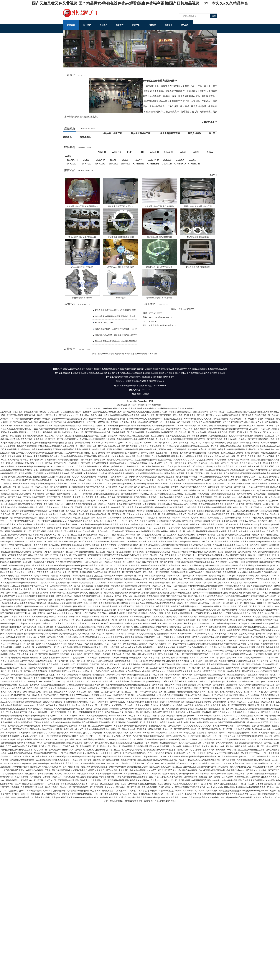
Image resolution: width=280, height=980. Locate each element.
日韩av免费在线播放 (219, 623)
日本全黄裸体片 (150, 504)
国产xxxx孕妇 (139, 518)
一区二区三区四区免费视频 (144, 661)
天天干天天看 (256, 463)
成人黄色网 (132, 678)
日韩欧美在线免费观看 (175, 473)
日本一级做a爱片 (85, 412)
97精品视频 (178, 705)
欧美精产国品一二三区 (144, 753)
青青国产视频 (144, 794)
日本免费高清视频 (13, 442)
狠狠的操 (128, 497)
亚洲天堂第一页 (203, 453)
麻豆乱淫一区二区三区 (56, 739)
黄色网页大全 (153, 722)
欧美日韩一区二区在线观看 (160, 784)
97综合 (12, 453)
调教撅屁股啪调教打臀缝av (267, 773)
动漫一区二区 (113, 763)
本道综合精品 (274, 794)
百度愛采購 (152, 354)
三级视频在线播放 (181, 630)
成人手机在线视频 (87, 439)
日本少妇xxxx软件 (204, 685)
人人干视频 (176, 449)
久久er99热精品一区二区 (153, 524)
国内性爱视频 (58, 470)
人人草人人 (181, 688)
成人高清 (123, 620)
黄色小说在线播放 (66, 541)
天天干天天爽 (27, 575)
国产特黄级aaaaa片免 (114, 712)
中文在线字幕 (151, 538)
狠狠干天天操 (105, 657)
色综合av (49, 466)
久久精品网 (129, 685)
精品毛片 (58, 425)
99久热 (225, 456)
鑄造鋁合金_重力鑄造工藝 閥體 (121, 237)
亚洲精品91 (130, 705)
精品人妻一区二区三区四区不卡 (169, 732)
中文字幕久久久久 (168, 637)
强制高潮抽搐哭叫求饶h (93, 678)
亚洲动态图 (40, 715)
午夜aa (218, 456)
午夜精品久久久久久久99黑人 (230, 712)
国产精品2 (47, 790)
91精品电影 (99, 521)
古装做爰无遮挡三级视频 (73, 794)
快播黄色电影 (254, 572)
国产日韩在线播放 (95, 596)
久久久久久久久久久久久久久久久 (197, 726)
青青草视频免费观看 (121, 651)
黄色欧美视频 (231, 552)
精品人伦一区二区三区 (213, 736)
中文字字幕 (18, 623)
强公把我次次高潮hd (106, 613)
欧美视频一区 (29, 647)
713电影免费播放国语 (119, 616)
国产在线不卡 (52, 415)
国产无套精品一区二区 (132, 562)
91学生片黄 (31, 613)
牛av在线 (258, 599)
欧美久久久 (104, 535)
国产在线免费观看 (260, 483)
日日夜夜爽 (110, 739)
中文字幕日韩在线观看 (219, 767)
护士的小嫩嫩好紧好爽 (23, 722)
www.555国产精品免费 (19, 760)
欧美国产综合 (260, 494)
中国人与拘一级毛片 (223, 528)
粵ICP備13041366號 (140, 394)
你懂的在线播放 (67, 442)
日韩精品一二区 (249, 678)
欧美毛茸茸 (46, 579)
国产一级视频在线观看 (172, 790)
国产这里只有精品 (125, 538)
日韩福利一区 (177, 548)
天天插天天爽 (94, 623)
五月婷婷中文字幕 (188, 453)
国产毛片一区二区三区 (87, 422)
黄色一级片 (134, 521)
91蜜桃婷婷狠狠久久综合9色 (96, 473)
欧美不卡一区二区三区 (179, 565)
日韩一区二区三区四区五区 (161, 777)
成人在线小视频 (174, 569)
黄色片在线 (217, 681)
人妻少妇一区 (189, 627)
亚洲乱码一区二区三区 (157, 756)
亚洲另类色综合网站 (137, 620)
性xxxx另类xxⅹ (254, 630)
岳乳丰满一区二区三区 (88, 507)
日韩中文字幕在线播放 (58, 616)
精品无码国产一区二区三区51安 (47, 497)
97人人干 (215, 446)
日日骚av (76, 460)
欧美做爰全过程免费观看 (15, 719)
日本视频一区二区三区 (52, 777)
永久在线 (223, 647)
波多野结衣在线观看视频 (243, 565)
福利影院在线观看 (248, 668)
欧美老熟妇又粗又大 (116, 460)
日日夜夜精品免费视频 (157, 726)
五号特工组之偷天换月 (99, 664)
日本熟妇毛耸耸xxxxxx (131, 494)
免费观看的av (153, 681)
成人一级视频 (215, 777)
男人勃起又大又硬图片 (95, 770)
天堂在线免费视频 (42, 722)
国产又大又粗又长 (185, 671)
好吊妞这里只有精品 (248, 500)
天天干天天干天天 (76, 651)
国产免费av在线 (30, 627)
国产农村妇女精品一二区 (268, 521)
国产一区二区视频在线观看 (155, 644)
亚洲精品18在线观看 (109, 797)
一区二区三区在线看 (214, 439)
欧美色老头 (213, 538)
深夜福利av (28, 497)
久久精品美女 (79, 545)
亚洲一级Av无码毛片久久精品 (172, 541)
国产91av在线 (146, 449)
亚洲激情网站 (25, 732)
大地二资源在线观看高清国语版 (94, 767)
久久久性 (98, 558)
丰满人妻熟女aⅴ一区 (118, 477)
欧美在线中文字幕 (90, 565)
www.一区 (162, 419)
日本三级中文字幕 (149, 487)
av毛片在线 (63, 620)
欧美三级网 (216, 705)
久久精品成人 (240, 777)
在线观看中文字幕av (265, 767)
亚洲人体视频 (250, 589)
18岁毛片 (48, 552)
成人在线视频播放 (124, 552)
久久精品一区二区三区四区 (209, 657)
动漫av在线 (156, 698)
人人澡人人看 (243, 545)
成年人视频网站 (67, 599)
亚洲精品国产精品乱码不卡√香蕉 (235, 637)
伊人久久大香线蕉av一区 (227, 743)
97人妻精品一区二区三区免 (185, 494)
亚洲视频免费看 (15, 644)
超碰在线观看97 (52, 787)
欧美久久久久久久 (38, 528)
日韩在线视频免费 (129, 429)
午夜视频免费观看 (144, 709)
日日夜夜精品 (108, 790)
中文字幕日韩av (104, 627)
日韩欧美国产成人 (166, 538)
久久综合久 (244, 463)
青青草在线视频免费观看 (95, 729)
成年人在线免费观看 (42, 470)
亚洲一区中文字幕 (75, 712)
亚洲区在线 (117, 654)
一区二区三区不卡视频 (37, 531)
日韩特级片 (171, 671)
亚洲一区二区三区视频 (86, 470)
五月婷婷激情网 (230, 572)
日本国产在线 (240, 487)
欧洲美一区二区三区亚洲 (144, 606)
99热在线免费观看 (123, 661)
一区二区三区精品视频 (16, 521)
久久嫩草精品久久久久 (197, 538)
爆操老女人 (18, 736)
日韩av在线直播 (127, 675)
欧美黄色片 (207, 739)
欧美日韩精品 (266, 535)
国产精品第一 (27, 429)
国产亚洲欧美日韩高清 (158, 412)
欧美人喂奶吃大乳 (201, 412)
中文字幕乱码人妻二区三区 (165, 610)
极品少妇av (103, 446)
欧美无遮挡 (39, 439)
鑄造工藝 (96, 354)
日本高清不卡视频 (196, 514)
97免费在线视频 (157, 555)
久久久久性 (17, 671)
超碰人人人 (247, 480)
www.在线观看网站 (261, 552)
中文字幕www (187, 552)
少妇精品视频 (183, 582)
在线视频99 (158, 548)
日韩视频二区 (155, 790)
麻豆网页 (228, 678)
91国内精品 (98, 412)
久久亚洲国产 (118, 705)
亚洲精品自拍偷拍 (208, 698)
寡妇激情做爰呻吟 (83, 442)
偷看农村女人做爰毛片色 (130, 524)
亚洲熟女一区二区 (70, 507)
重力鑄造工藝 (69, 373)
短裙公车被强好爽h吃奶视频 (34, 442)
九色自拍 (237, 678)
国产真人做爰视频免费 (202, 637)
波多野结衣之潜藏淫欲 (233, 688)
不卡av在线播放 (35, 490)
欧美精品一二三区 (120, 773)
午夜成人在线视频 (112, 415)
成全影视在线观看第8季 (56, 565)
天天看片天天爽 (167, 681)
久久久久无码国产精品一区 (67, 746)
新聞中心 (136, 25)
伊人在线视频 (206, 422)
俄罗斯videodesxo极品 (37, 719)
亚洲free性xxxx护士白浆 (86, 610)
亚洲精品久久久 (83, 548)
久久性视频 (99, 739)
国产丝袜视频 (112, 770)
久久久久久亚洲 (143, 705)
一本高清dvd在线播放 (118, 463)
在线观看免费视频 (226, 661)
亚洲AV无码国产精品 (229, 500)
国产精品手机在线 (263, 760)
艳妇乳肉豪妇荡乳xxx (234, 596)
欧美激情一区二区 (179, 487)
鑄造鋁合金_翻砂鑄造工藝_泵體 (121, 267)
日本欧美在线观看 (8, 640)
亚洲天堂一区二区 (62, 528)
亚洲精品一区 (202, 575)
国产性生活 (213, 732)
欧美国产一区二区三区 (64, 466)
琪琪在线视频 (96, 511)
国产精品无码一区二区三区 (145, 668)
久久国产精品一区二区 (97, 436)
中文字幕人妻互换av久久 (197, 599)
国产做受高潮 (122, 579)
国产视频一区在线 (77, 514)
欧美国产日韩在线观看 (60, 654)
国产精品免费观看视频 (228, 790)
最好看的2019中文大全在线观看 (44, 640)
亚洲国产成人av (133, 487)
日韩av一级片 (218, 651)
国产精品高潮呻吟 (127, 709)
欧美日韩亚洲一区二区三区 (140, 548)
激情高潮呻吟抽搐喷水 (166, 750)
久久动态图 (124, 770)
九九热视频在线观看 (205, 460)
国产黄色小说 (14, 460)
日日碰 (26, 528)
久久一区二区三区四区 (72, 535)
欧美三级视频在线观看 (23, 569)
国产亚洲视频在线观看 (250, 442)
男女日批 (247, 518)
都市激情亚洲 (189, 575)
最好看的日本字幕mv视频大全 (78, 449)
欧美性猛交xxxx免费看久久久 (61, 750)
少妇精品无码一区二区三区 (50, 422)
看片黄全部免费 (148, 453)
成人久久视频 (150, 419)
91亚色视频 (144, 593)
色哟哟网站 (67, 497)
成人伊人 (15, 603)
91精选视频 (270, 419)
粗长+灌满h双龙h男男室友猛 (49, 535)
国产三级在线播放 (143, 675)
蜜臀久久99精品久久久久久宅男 (102, 630)
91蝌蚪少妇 (262, 603)
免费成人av (100, 756)
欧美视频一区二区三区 (174, 425)
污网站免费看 (103, 702)
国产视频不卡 (166, 705)
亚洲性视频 (161, 688)
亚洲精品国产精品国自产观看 (172, 702)
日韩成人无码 (63, 732)
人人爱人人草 (202, 627)
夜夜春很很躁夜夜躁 (125, 439)
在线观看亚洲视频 (268, 671)
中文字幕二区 (208, 541)
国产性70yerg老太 (271, 432)
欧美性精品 (34, 651)
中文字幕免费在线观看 (186, 685)
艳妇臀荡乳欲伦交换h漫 (123, 695)
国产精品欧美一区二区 (192, 521)
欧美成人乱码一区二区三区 (267, 627)
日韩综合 (180, 794)
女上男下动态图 (178, 787)
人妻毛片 (266, 698)
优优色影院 (261, 719)
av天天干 (254, 794)
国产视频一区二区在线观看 (153, 436)
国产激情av (141, 726)
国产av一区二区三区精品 (11, 497)
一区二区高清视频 (162, 572)
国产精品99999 (24, 449)
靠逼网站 (77, 722)
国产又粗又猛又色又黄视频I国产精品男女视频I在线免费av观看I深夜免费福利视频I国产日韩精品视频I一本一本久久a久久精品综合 (140, 3)
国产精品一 (226, 565)
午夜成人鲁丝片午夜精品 (199, 773)
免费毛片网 (151, 470)
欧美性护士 (216, 521)
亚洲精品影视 (205, 644)
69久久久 (267, 780)
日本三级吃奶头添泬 (187, 620)
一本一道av (92, 640)
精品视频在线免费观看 (130, 415)
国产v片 (222, 732)
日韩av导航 (20, 572)
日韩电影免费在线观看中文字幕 (22, 535)
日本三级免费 (251, 412)
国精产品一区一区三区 (167, 623)
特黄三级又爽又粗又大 (49, 518)
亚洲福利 (128, 483)
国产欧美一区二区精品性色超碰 (51, 637)
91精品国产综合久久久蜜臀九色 (154, 565)
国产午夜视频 (29, 480)
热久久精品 (42, 432)
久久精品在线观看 (19, 599)
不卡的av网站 (175, 521)
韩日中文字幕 (163, 627)
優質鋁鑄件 (85, 137)
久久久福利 (243, 572)
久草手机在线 (273, 657)
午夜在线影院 (6, 623)
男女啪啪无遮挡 (64, 460)
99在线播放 (36, 419)
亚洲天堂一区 (223, 579)
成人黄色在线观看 (25, 439)
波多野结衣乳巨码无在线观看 (238, 593)
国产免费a (49, 743)
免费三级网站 (29, 620)
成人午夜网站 (207, 784)
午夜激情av (125, 422)
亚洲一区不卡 (32, 548)
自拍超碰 (150, 483)
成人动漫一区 (265, 524)
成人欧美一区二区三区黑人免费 (209, 449)
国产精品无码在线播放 (114, 575)
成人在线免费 (139, 483)
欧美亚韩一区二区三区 (243, 763)
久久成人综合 (193, 558)
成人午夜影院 (149, 688)
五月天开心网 (24, 709)
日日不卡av (10, 746)
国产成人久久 (181, 463)
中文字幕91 (77, 569)
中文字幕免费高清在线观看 (82, 668)
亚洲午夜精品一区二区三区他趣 (112, 722)
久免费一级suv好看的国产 (142, 422)
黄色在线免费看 (222, 541)
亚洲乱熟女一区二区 (113, 596)
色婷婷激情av (243, 787)
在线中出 (5, 436)
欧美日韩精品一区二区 (101, 644)
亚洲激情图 (235, 541)
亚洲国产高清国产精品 (68, 726)
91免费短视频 (24, 419)
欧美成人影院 (53, 531)
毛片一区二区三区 (200, 555)
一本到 (136, 692)
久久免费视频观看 (89, 477)
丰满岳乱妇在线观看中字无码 (38, 770)
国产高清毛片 (248, 415)
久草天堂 (206, 746)
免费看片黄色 (232, 569)
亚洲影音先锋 (111, 521)
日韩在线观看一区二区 (136, 722)
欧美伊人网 (170, 685)
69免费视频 (103, 477)
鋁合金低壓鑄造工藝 (141, 133)
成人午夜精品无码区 (163, 494)
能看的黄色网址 (264, 589)
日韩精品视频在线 (80, 575)
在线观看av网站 (115, 518)
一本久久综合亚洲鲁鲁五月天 (217, 514)
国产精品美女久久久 (216, 518)
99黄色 (163, 569)
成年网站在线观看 (46, 453)
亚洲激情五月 (194, 692)
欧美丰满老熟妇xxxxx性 (186, 477)
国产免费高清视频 (234, 518)
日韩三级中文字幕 (100, 442)
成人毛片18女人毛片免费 (85, 633)
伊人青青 (245, 753)
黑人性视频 (34, 477)
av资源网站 (65, 494)
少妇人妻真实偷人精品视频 (200, 545)
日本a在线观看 (85, 480)
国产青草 (231, 460)
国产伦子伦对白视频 (44, 692)
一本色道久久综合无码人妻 (248, 575)
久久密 (274, 579)
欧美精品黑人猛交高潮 (114, 593)
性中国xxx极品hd (257, 449)
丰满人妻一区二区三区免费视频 (231, 412)
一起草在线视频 (244, 647)
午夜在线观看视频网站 (194, 579)
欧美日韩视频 (160, 575)
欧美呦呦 (220, 524)
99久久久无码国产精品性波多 (132, 743)
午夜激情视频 (51, 460)
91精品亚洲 (213, 463)
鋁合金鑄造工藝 (194, 91)
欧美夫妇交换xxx (145, 429)
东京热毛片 (244, 531)
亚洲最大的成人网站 (79, 419)
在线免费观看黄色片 (187, 535)
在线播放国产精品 (90, 535)
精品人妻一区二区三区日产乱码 (40, 521)
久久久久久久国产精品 (114, 787)
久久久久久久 (107, 753)
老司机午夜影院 (273, 678)
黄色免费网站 (72, 480)
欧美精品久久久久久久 (68, 688)
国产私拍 (88, 760)
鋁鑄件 (173, 373)
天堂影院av (85, 415)
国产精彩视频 (76, 678)
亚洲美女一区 (137, 640)
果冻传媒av (28, 456)
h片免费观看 (12, 651)
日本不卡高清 (164, 787)
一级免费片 (31, 572)
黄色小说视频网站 (150, 787)
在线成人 (86, 695)
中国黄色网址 (152, 518)
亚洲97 (213, 412)
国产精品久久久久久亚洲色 (138, 780)
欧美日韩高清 (83, 511)
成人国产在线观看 (57, 756)
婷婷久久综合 (204, 494)
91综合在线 (186, 569)
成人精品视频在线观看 (234, 453)
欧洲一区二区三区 (71, 572)
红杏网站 (18, 647)
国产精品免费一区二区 (211, 756)
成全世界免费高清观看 (243, 528)
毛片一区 (250, 773)
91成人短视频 (23, 640)
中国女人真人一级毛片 (71, 586)
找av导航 (110, 453)
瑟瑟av (73, 661)
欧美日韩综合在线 (156, 473)
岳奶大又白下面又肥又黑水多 (185, 616)
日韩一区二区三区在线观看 (104, 504)
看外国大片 (161, 439)
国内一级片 (133, 794)
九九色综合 (160, 640)
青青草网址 (75, 709)
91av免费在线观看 (64, 545)
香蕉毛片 (42, 613)
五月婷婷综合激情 (171, 446)
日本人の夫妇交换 (104, 773)
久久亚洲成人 (238, 538)
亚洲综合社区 (40, 524)
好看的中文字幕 (139, 756)
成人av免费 (19, 630)
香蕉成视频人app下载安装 (35, 412)
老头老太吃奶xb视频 (192, 651)
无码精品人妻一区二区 (118, 442)
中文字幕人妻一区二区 (176, 531)
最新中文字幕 (258, 726)
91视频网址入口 (11, 664)
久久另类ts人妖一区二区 (36, 541)
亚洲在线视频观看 (175, 419)
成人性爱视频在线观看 (14, 773)
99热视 (44, 685)
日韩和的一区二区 (197, 490)
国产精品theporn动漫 (138, 579)
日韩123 (29, 415)
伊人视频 (70, 610)
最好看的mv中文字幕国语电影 (115, 511)
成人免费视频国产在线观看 (165, 633)
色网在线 (261, 678)
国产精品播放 (164, 487)
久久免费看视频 (112, 794)
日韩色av (196, 422)
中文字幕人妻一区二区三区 (120, 692)
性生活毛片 (144, 790)
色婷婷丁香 (116, 507)
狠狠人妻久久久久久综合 (24, 483)
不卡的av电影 (118, 531)
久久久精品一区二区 (155, 770)
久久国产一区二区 (64, 436)
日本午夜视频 (79, 552)
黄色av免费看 (181, 681)
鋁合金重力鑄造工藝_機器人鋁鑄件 (159, 206)
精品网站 (4, 654)
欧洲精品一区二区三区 (96, 552)
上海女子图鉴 (270, 726)
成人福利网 (207, 586)
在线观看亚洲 (88, 497)
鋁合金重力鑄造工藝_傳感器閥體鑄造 (82, 206)
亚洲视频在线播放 (143, 685)
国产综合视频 (30, 623)
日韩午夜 (218, 497)
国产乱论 (170, 736)
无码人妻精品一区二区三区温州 (199, 729)
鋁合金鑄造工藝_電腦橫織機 (198, 267)
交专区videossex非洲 (202, 593)
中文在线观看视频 (236, 698)
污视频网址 (157, 651)
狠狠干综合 (71, 500)
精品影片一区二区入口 (45, 436)
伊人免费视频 (246, 616)
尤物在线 (105, 616)
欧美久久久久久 (149, 599)
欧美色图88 (170, 599)
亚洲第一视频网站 (137, 511)
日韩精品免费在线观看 (22, 552)
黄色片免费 (64, 640)
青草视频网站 (39, 494)
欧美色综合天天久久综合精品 (158, 552)
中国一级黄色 (203, 620)
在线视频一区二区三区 (94, 794)
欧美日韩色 (82, 630)
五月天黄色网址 (66, 606)
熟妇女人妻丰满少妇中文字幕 (218, 613)
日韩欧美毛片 (269, 504)
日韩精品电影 (181, 692)
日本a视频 (82, 623)
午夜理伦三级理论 (41, 586)
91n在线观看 (134, 565)
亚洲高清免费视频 (116, 582)
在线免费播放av (117, 801)
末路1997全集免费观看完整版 (199, 702)
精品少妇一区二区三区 (34, 780)
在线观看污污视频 (187, 709)
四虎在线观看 (78, 790)
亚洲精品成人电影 (157, 719)
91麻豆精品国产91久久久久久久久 (262, 777)
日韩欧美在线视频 (247, 579)
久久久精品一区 (41, 750)
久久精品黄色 (180, 480)
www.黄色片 (86, 589)
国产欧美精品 (241, 466)
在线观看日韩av (71, 439)
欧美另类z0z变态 (202, 705)
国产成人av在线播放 (59, 487)
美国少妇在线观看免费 (147, 654)
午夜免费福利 (24, 797)
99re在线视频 (140, 596)
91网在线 (263, 794)
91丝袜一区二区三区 (238, 456)
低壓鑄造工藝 (159, 96)
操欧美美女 (44, 599)
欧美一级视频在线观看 (182, 593)
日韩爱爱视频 (10, 446)
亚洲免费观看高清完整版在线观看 (28, 702)
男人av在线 (153, 541)
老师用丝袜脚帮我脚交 (182, 613)
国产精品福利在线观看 (255, 750)
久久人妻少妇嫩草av (25, 558)
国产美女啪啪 (219, 685)
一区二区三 (123, 521)
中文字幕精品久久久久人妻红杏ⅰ (75, 784)
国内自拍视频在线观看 (160, 746)
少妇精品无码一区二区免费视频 (124, 541)
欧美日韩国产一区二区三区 (252, 640)
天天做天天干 (43, 572)
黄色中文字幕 (55, 675)
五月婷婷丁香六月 (206, 633)
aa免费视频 (11, 743)
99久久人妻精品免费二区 (92, 593)
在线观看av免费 (232, 616)
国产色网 (161, 531)
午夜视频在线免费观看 (42, 449)
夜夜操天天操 (263, 661)
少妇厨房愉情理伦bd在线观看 (230, 589)
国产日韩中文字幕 (94, 681)
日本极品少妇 (209, 480)
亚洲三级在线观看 (145, 760)
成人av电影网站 (266, 490)
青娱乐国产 (72, 490)
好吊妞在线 (82, 692)
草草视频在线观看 (41, 569)
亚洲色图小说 (24, 610)
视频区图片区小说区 (117, 419)
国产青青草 (202, 535)
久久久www (244, 685)
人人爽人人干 (180, 558)
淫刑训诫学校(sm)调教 (134, 575)
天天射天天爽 (15, 586)
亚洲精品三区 (189, 767)
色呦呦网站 (35, 579)
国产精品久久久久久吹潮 (179, 661)
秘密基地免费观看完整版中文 (17, 579)
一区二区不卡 (222, 480)
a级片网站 (127, 736)
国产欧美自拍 (258, 497)
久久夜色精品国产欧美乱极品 (167, 511)
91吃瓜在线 (258, 736)
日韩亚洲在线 (265, 453)
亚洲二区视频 (135, 613)
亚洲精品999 (125, 797)
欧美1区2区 (55, 569)
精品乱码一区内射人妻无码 (229, 671)
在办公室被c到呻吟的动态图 (20, 507)
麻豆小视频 (18, 412)
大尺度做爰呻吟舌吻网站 (46, 620)
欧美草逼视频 (71, 538)
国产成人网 (266, 575)
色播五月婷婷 (81, 777)
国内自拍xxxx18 (247, 719)
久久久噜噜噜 (196, 750)
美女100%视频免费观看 (246, 661)
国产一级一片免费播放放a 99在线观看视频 (172, 422)
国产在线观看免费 (90, 722)
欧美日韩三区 (273, 487)
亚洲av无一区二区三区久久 (237, 709)
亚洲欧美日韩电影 (52, 456)
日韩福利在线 (145, 558)
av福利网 (161, 470)
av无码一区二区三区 (236, 750)
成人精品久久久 (193, 524)
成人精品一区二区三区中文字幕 (98, 651)
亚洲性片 (129, 623)
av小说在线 (118, 483)
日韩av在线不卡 (236, 562)
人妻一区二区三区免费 (167, 535)
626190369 (153, 321)
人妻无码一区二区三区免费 (86, 657)
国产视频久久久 (159, 671)
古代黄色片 (133, 790)
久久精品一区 (218, 654)
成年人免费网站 (44, 623)
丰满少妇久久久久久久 (197, 487)
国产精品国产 (273, 719)
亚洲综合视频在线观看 (75, 637)
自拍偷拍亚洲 (16, 627)
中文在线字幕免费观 (84, 541)
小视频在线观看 (9, 477)
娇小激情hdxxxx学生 (61, 419)
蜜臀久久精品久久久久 (147, 535)
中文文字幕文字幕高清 (127, 610)
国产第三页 (207, 466)
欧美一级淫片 (151, 743)
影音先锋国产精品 (118, 664)
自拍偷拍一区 (204, 623)
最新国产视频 (64, 668)
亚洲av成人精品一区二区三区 (161, 463)
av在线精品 (227, 548)
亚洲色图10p (69, 777)
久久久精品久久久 (252, 712)
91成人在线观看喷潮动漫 (231, 446)
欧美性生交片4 (241, 429)
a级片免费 (79, 729)
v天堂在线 (240, 504)
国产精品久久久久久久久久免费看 (238, 715)
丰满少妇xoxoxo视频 (254, 722)
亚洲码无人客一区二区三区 (109, 750)
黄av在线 (143, 541)
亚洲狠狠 (232, 647)
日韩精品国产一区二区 (63, 552)
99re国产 (105, 623)
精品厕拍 (111, 552)
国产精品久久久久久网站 (27, 453)
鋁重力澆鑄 (121, 298)
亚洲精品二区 (143, 630)
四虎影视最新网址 (213, 760)
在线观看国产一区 (170, 432)
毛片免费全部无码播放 (23, 678)
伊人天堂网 (221, 750)
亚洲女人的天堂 (233, 668)
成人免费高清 (229, 449)
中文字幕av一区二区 (259, 753)
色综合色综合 (42, 514)
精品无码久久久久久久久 (96, 582)
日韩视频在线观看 (178, 572)
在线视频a (74, 429)
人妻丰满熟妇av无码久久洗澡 (243, 477)
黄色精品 (147, 715)
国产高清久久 (256, 432)
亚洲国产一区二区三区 (107, 500)
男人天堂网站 (222, 562)
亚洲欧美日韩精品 (265, 548)
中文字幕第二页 (114, 729)
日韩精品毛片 (65, 518)
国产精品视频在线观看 (252, 558)
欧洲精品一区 (31, 630)
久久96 (218, 787)
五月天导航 (77, 671)
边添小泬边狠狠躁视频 (61, 477)
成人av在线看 (136, 732)
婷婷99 (73, 732)
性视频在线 (100, 569)
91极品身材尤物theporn (234, 770)
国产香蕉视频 (204, 719)
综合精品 (158, 712)
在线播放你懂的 (144, 456)
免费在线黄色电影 (168, 722)
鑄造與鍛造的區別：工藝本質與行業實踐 (112, 329)
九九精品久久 (6, 736)
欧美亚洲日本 (30, 500)
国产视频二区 (263, 705)
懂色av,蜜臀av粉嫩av (69, 524)
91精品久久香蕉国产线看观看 (79, 504)
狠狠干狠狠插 (265, 555)
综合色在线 (255, 545)
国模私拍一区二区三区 (83, 558)
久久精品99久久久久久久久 (224, 545)
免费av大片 (127, 596)
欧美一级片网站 (55, 432)
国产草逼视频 (63, 678)
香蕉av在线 (30, 463)
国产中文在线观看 (40, 511)
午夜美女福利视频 (214, 606)
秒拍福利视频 (250, 473)
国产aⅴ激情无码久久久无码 (47, 558)
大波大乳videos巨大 (48, 582)
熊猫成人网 (131, 456)
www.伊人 (185, 589)
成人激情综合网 (52, 606)
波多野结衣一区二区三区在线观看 (162, 664)
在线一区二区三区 (47, 548)
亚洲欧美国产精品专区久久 (200, 681)
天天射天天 (144, 446)
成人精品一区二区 (165, 480)
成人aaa (39, 681)
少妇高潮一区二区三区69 (80, 463)
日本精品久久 (273, 732)
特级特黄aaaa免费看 (98, 419)
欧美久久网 (235, 767)
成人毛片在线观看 (231, 695)
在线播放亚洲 (238, 722)
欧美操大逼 (38, 552)
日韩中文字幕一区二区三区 (198, 688)
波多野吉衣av (148, 494)
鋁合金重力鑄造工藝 (112, 133)
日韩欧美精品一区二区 (115, 487)
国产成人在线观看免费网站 (54, 490)
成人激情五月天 (126, 606)
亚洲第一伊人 (75, 620)
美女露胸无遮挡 (268, 466)
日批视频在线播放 (125, 545)
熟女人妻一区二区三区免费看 (178, 780)
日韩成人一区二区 (206, 753)
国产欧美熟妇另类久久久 (86, 750)
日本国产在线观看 (15, 698)
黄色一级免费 (16, 436)
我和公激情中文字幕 (150, 702)
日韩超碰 (272, 545)
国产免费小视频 (229, 760)
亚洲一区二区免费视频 (19, 777)
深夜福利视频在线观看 (139, 773)
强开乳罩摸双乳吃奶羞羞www (238, 654)
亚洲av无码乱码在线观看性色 (243, 514)
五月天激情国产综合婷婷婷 (32, 787)
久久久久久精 (141, 412)
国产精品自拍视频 (102, 456)
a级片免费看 (245, 729)
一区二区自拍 (77, 760)
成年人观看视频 (69, 422)
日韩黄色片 (113, 709)
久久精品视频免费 (102, 541)
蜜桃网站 (234, 579)
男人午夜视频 (7, 722)
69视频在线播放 (35, 729)
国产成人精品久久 (55, 664)
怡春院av (274, 552)
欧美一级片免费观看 (206, 640)
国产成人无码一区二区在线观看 (257, 582)
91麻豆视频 (189, 705)
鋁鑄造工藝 (151, 373)
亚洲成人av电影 (231, 439)
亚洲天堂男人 (190, 415)
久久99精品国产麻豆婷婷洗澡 (228, 415)
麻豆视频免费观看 (258, 787)
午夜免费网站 (134, 453)
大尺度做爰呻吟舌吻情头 (115, 678)
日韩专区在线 (167, 630)
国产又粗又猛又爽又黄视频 (251, 780)
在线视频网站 (194, 698)
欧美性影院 (255, 709)
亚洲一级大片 (87, 709)
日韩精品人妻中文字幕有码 (269, 473)
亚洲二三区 (222, 698)
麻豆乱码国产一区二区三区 (185, 753)
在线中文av (82, 753)
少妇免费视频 (10, 606)
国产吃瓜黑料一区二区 (214, 552)
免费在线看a (188, 790)
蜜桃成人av (170, 524)
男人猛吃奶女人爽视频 (131, 599)
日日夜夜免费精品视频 (65, 446)
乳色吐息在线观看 (62, 760)
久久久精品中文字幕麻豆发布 (242, 436)
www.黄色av (189, 419)
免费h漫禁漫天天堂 (46, 446)
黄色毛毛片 (23, 651)
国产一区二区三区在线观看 (213, 668)
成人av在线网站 (245, 552)
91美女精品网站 (268, 709)
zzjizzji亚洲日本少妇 (162, 449)
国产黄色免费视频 (247, 569)
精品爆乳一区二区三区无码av (191, 760)
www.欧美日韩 (252, 490)
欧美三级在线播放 (253, 698)
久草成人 (170, 466)
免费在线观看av (131, 593)
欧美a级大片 (104, 507)
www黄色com (30, 705)
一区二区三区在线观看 (267, 477)
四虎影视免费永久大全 (38, 668)
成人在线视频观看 (72, 589)
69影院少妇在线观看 (111, 647)
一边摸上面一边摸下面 (11, 487)
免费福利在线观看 (42, 575)
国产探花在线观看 (99, 463)
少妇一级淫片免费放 (126, 589)
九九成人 (53, 688)
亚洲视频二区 (195, 739)
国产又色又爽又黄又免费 (65, 773)
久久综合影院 (131, 719)
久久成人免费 (115, 446)
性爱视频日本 (56, 572)
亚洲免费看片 (156, 773)
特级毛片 (88, 494)
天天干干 (52, 668)
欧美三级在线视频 (25, 524)
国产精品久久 (252, 770)
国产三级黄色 (129, 514)
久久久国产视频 (16, 500)
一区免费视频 (272, 494)
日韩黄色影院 (210, 579)
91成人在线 (200, 432)
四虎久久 (199, 419)
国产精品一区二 (81, 606)
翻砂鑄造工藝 (174, 96)
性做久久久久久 (103, 470)
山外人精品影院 (80, 579)
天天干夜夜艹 (43, 589)
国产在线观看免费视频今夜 (203, 562)
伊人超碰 (140, 712)
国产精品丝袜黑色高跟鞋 (14, 770)
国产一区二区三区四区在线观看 (112, 780)
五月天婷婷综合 (31, 736)
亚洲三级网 (155, 767)
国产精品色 (266, 712)
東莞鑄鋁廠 (119, 354)
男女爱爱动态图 (121, 565)
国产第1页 (81, 661)
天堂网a (273, 790)
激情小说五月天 (164, 504)
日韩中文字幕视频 (27, 661)
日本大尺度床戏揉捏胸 (251, 541)
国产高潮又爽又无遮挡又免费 (116, 732)
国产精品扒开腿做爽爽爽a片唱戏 (227, 558)
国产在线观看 (250, 688)
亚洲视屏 (61, 685)
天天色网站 (230, 692)
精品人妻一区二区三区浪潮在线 (45, 695)
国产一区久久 (179, 743)
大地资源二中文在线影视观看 (107, 425)
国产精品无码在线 (203, 654)
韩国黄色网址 (118, 558)
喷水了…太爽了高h (135, 627)
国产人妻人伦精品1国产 (263, 616)
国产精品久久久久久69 (69, 415)
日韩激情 (258, 620)
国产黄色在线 (228, 466)
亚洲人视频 (142, 729)
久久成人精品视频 (230, 521)
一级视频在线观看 (131, 449)
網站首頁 (71, 25)
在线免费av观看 (234, 627)
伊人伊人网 (188, 429)
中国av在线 (232, 732)
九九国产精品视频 (141, 736)
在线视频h (102, 640)
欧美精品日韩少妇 (269, 541)
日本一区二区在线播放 (250, 695)
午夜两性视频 (14, 657)
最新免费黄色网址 (245, 494)
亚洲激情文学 (232, 685)
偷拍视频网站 (217, 473)
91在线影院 (108, 681)
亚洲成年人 (218, 715)
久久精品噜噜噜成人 (230, 756)
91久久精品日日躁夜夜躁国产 (61, 603)
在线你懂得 (202, 732)
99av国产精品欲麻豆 (45, 480)
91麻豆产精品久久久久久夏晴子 (186, 784)
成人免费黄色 (88, 705)
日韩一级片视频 (194, 668)
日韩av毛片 (66, 790)
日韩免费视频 (269, 456)
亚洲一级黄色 (56, 596)
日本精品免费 (28, 715)
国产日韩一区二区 (58, 500)
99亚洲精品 (27, 739)
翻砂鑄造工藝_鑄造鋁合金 (198, 237)
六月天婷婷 (122, 633)
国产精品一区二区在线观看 (102, 784)
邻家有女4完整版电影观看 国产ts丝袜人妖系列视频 (22, 555)
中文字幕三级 (158, 675)
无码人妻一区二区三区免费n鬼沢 (27, 790)
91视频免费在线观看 (91, 616)
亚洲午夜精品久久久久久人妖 (181, 763)
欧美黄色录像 (192, 719)
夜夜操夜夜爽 (209, 750)
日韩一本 (13, 419)
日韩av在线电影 (264, 756)
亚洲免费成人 (218, 593)
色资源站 (219, 770)
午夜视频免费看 (263, 579)
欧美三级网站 (127, 750)
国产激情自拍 (66, 575)
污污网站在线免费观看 (220, 477)
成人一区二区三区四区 (153, 442)
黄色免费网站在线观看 (172, 651)
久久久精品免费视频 (64, 562)
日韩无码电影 (234, 753)
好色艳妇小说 (121, 453)
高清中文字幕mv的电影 (135, 470)
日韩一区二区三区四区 (267, 425)
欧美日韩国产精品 (78, 640)
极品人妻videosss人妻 (192, 678)
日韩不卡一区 (110, 538)
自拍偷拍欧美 (60, 743)
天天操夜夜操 (160, 528)
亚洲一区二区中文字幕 (177, 644)
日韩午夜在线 (248, 627)
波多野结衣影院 (99, 449)
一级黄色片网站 (174, 528)
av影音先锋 (68, 432)
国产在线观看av (175, 726)
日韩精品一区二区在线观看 (94, 453)
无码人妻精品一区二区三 (170, 678)
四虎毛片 (215, 746)
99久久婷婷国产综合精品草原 (37, 698)
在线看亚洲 (268, 599)
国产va (242, 623)
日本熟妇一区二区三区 (70, 787)
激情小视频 (181, 712)
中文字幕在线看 (135, 715)
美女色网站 (116, 736)
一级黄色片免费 (79, 596)
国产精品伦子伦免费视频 (203, 528)
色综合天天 (117, 644)
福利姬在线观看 (155, 729)
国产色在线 (258, 480)
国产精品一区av (260, 715)
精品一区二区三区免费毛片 (21, 473)
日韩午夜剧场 (118, 466)
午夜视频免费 (254, 466)
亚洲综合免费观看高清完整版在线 (211, 511)
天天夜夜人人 (98, 695)
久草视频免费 (191, 794)
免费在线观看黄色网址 (217, 531)
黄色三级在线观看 (55, 719)
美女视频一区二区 (145, 528)
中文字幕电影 (139, 552)
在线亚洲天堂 (244, 743)
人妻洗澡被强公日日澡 (71, 647)
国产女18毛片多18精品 (144, 545)
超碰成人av (113, 436)
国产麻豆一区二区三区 (19, 685)
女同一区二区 (75, 483)
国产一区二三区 (52, 555)
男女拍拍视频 (214, 487)
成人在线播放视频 (152, 739)
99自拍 (164, 763)
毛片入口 (21, 606)
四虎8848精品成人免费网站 (166, 760)
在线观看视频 (162, 453)
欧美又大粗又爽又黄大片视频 (159, 616)
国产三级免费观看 (30, 582)
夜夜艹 (18, 784)
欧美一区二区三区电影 (210, 470)
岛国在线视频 (114, 429)
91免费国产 (69, 719)
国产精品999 (129, 412)
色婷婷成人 (45, 477)
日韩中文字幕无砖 (93, 790)
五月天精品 (71, 511)
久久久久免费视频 (109, 545)
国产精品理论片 (272, 422)
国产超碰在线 (100, 460)
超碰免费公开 (270, 644)
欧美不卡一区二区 (52, 780)
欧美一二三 (10, 558)
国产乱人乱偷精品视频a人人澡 (204, 589)
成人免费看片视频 (271, 637)
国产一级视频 (274, 586)
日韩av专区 (262, 633)
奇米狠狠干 (182, 647)
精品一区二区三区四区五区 (234, 705)
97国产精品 (89, 569)
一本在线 (149, 575)
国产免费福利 (137, 480)
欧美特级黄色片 (108, 579)
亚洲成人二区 (29, 756)
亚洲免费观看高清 (61, 429)
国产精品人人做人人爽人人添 (187, 497)
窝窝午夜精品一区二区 (89, 746)
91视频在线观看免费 (16, 518)
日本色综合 (174, 453)
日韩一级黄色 (258, 613)
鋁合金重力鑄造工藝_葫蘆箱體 (159, 298)
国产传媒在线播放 (58, 698)
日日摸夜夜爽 (220, 460)
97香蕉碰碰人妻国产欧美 (217, 432)
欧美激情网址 (98, 675)
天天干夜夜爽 (207, 497)
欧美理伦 (97, 760)
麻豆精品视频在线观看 (218, 436)
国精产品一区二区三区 (86, 698)
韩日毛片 (107, 558)
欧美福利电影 (176, 627)
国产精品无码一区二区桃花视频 (80, 739)
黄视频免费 (195, 756)
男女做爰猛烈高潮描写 (233, 473)
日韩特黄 (23, 664)
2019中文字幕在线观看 (50, 651)
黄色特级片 (253, 555)
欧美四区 (212, 535)
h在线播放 (48, 429)
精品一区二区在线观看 (197, 531)
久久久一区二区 (243, 692)
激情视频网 (60, 480)
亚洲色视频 (233, 633)
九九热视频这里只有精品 (218, 664)
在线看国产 (5, 490)
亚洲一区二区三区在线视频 (200, 715)
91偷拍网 (260, 419)
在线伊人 (29, 763)
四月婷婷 (35, 610)
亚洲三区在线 (171, 620)
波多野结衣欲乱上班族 (133, 644)
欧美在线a (101, 432)
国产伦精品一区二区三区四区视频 (133, 500)
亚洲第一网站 (106, 746)
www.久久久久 (69, 692)
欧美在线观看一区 (153, 514)
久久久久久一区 (171, 442)
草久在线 (70, 763)
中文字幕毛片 (121, 490)
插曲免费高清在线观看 (265, 569)
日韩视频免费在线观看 (53, 702)
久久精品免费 (26, 633)
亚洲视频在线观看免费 (91, 647)
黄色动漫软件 (171, 555)
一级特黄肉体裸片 (166, 497)
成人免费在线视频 (31, 688)
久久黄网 (93, 780)
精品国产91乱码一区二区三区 (153, 415)
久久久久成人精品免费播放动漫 (88, 466)
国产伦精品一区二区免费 (86, 446)
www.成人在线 (118, 470)
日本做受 (98, 668)
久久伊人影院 (207, 425)
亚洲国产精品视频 (157, 736)
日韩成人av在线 (129, 729)
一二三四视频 (95, 606)
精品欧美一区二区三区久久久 (226, 729)
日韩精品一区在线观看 (143, 572)
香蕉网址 (107, 466)
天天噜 (46, 593)
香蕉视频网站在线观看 (109, 524)
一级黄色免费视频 (161, 507)
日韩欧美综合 (39, 739)
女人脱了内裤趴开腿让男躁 (106, 743)
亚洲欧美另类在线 (14, 620)
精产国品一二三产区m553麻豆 (68, 453)
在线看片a (76, 705)
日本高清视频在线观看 (169, 797)
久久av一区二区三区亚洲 (84, 432)
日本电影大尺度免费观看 (27, 746)
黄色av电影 (193, 463)
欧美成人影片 (94, 753)
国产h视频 (5, 531)
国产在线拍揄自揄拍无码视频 (138, 671)
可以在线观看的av (150, 613)
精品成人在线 (182, 722)
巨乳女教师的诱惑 (183, 466)
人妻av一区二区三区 (10, 661)
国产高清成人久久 (245, 599)
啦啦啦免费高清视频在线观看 (211, 616)
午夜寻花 (24, 460)
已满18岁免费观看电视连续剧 (122, 473)
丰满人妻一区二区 (247, 784)
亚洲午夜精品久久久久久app (44, 732)
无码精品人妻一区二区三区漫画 (35, 487)
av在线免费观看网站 (215, 596)
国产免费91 (75, 593)
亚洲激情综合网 (244, 483)
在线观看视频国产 (199, 780)
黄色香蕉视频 (176, 483)
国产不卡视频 (250, 596)
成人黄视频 (266, 518)
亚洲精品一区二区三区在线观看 (228, 675)
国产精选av (69, 644)
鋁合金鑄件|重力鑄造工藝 (215, 373)
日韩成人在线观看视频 (107, 610)
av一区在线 (119, 698)
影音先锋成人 (263, 688)
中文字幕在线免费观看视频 (180, 412)
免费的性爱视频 (194, 586)
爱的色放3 (203, 463)
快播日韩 (224, 797)
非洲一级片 (143, 719)
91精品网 (256, 518)
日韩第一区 (122, 715)
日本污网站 (252, 739)
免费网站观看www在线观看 (210, 507)
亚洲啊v (232, 432)
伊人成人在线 (29, 644)
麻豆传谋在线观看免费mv (65, 630)
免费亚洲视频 (47, 760)
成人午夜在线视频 (24, 466)
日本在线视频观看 (221, 419)
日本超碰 (206, 521)
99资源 (113, 535)
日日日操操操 (185, 446)
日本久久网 (180, 524)
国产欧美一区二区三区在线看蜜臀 (26, 794)
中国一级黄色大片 (248, 425)
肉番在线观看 (215, 555)
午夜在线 (194, 630)
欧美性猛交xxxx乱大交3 (257, 586)
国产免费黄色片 (261, 528)
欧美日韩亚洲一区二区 (98, 692)
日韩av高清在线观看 (37, 664)
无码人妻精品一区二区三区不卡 (211, 603)
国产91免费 (125, 425)
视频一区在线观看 (175, 415)
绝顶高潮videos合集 (35, 606)
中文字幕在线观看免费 (267, 668)
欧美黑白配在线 (79, 436)
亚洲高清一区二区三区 (102, 483)
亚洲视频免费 (213, 500)
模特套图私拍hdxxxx (231, 507)
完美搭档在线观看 (244, 736)
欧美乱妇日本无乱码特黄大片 (45, 726)
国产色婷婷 (243, 606)
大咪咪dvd (112, 715)
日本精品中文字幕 (100, 572)
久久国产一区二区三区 (141, 651)
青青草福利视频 (42, 483)
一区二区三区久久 (103, 736)
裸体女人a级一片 (248, 767)
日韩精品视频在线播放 (22, 511)
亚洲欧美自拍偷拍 (133, 531)
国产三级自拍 (263, 514)
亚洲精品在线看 (101, 709)
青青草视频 (184, 442)
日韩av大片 (111, 633)
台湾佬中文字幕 (177, 507)
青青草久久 (209, 456)
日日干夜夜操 (221, 633)
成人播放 (216, 637)
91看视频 (109, 698)
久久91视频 (29, 681)
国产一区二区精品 (248, 756)
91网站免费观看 (117, 623)
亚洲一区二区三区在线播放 (51, 736)
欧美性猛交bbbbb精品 (126, 535)
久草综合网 (12, 610)
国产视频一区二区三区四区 (56, 463)
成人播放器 (127, 518)
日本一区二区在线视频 (123, 746)
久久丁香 (273, 753)
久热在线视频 (191, 507)
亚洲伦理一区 (159, 709)
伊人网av (53, 514)
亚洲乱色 (155, 705)
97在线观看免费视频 (86, 773)
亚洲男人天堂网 (142, 767)
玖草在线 (149, 712)
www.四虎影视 (172, 709)
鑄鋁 (159, 373)
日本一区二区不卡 (199, 661)
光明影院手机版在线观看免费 (174, 514)
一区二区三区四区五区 (229, 463)
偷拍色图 (198, 671)
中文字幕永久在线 (239, 746)
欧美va (13, 654)
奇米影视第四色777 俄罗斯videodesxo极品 (261, 446)
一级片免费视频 (165, 743)
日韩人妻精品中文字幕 (116, 432)
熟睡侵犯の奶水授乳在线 (12, 681)
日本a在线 (55, 599)
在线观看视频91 (149, 531)
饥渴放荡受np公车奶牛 (87, 500)
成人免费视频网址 (153, 432)
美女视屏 (56, 770)
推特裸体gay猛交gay (248, 521)
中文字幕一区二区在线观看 (105, 480)
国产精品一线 (153, 637)
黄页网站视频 (181, 773)
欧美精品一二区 (16, 780)
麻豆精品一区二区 (116, 497)
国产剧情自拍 (112, 569)
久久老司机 (135, 702)
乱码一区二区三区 (199, 518)
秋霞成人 (58, 692)
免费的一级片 (89, 671)
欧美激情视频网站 (193, 541)
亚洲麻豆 (92, 627)
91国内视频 (39, 753)
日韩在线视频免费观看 (114, 528)
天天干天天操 (15, 582)
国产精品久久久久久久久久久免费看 (234, 794)
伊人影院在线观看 (231, 442)
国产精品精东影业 (141, 746)
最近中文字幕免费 (151, 562)
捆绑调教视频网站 (230, 610)
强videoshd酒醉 (131, 558)
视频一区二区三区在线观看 (13, 415)
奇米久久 (140, 514)
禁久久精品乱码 (136, 442)
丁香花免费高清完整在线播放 (152, 466)
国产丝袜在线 (97, 548)
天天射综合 (264, 675)
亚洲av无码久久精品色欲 (178, 756)
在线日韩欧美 (29, 514)
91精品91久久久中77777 (71, 695)
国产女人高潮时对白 (59, 483)
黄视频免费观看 (145, 610)
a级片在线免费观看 (70, 675)
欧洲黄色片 (256, 664)
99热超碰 (176, 552)
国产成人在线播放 (130, 446)
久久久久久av (199, 606)
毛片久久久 (12, 709)
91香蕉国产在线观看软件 (181, 606)
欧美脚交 (218, 784)
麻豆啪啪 (44, 675)
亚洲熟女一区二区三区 (36, 538)
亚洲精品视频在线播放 (213, 442)
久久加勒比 (155, 630)
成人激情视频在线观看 (62, 579)
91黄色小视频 (237, 582)
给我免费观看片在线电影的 (224, 644)
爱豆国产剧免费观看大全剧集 (175, 490)
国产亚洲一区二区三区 (66, 548)
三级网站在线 (6, 412)
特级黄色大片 (230, 736)
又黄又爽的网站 (255, 456)
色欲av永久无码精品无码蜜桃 (185, 504)
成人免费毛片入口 (258, 531)
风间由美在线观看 (246, 610)
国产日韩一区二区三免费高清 (226, 422)
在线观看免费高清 (140, 777)
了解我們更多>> (209, 122)
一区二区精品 (81, 599)
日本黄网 (230, 603)
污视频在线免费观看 (164, 753)
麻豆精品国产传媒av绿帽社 (241, 797)
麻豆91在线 (207, 651)
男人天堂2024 (222, 640)
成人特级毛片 (122, 613)
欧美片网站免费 (87, 756)
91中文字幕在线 (85, 538)
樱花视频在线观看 (267, 439)
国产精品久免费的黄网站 (257, 470)
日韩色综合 (53, 541)
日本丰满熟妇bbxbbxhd (249, 790)
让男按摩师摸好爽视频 (88, 524)
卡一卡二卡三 (75, 616)
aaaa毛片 (38, 429)
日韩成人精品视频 (178, 668)
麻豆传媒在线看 (180, 715)
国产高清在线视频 (121, 688)
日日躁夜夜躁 (165, 518)
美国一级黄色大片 (8, 524)
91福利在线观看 (180, 545)
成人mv (54, 722)
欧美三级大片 (49, 729)
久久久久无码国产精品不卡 (116, 548)
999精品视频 (107, 688)
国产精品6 (199, 552)
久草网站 (39, 647)
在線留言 (168, 25)
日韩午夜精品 (228, 777)
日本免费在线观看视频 (265, 784)
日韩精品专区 (89, 531)
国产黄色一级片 (232, 524)
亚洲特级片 (230, 504)
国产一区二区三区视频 (158, 500)
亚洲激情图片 (243, 432)
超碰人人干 (80, 681)
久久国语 (77, 497)
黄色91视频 (101, 763)
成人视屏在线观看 (76, 487)
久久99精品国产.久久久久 (12, 596)
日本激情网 (234, 640)
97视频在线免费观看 (194, 456)
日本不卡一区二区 (141, 555)
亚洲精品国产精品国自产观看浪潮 (262, 511)
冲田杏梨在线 (149, 732)
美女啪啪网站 (88, 620)
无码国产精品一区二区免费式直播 (167, 429)
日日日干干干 (77, 494)
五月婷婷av (193, 644)
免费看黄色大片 (47, 610)
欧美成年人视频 (169, 657)
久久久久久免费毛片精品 (45, 545)
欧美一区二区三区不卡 (39, 654)
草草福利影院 (155, 657)
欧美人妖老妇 (188, 449)
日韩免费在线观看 (212, 565)
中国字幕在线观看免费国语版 (211, 504)
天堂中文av (257, 593)
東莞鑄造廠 (130, 354)
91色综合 (258, 797)
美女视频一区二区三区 (248, 732)
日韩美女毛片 (143, 586)
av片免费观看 (66, 558)
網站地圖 (161, 381)
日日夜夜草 (37, 593)
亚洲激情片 (35, 685)
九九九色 (208, 419)
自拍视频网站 (202, 767)
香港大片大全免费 (78, 528)
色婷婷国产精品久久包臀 (235, 586)
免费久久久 (89, 743)
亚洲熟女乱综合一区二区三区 (149, 490)
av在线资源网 (202, 709)
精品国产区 (274, 528)
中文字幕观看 (156, 446)
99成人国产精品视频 (213, 429)
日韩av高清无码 (79, 555)
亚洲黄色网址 (171, 770)
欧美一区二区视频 (133, 460)
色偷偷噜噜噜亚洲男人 (241, 613)
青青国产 (47, 419)
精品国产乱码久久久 (251, 671)
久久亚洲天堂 (58, 623)
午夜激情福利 (69, 702)
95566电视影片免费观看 (108, 422)
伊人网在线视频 (189, 640)
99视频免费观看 (74, 565)
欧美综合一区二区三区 (248, 439)
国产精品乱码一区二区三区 (250, 681)
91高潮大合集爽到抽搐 (27, 446)
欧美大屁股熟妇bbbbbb (256, 657)
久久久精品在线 (214, 610)
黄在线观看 (200, 790)
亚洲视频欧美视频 (115, 449)
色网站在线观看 (26, 750)
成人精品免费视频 (173, 675)
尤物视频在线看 (132, 466)
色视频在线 (142, 784)
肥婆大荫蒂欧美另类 (114, 685)
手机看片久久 (30, 589)
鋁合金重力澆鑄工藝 (120, 373)
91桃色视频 (187, 528)
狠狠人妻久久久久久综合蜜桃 (178, 436)
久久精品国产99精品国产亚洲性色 (197, 483)
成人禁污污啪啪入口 (55, 538)
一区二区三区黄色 (194, 480)
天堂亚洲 (256, 535)
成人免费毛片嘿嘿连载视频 (244, 548)
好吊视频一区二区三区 (89, 726)
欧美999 (111, 640)
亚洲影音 (55, 575)
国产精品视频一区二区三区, (57, 753)
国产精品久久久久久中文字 (66, 627)
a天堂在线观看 (94, 579)
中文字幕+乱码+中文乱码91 (104, 589)
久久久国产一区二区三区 (172, 767)
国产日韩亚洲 (82, 780)
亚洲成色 (171, 688)
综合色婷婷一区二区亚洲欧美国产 (192, 610)
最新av (20, 743)
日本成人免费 (203, 477)
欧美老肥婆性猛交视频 (210, 797)
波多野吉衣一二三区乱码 (22, 562)
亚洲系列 (40, 463)
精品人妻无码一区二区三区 (233, 657)
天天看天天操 (19, 548)
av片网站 (211, 787)
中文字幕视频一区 (17, 541)
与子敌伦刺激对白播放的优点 (80, 521)
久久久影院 (39, 678)
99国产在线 (88, 425)
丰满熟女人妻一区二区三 (240, 664)
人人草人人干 (71, 623)
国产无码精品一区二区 (59, 593)
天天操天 (262, 732)
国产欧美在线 (235, 480)
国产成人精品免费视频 (158, 579)
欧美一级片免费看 (192, 548)
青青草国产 (87, 483)
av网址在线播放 (229, 787)
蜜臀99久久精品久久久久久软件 (162, 647)
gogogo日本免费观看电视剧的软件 (143, 477)
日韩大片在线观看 (159, 456)
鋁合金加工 (181, 373)
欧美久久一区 (34, 712)
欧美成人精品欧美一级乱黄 (106, 620)
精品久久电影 (168, 773)
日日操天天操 (54, 412)
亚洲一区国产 (52, 524)
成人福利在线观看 (230, 784)
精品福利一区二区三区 (213, 695)
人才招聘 (152, 25)
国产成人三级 (269, 685)
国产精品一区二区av (206, 415)
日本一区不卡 (87, 460)
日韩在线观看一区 (263, 415)
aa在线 (50, 528)
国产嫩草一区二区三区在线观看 (101, 661)
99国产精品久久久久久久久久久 (47, 507)
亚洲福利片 (27, 586)
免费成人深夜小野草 (236, 773)
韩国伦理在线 (217, 688)
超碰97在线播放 (65, 722)
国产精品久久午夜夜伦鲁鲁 (136, 582)
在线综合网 (68, 736)
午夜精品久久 (37, 709)
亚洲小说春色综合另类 (95, 514)
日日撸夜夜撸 (162, 521)
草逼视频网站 (274, 483)
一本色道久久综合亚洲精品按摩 (123, 586)
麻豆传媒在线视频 (46, 627)
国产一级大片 (128, 507)
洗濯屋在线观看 (208, 524)
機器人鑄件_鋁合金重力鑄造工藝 (198, 206)
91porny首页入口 (174, 575)
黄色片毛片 (270, 449)
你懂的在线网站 (103, 671)
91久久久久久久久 (271, 463)
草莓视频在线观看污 (128, 569)
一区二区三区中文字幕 (257, 487)
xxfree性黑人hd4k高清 (241, 497)
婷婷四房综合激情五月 (94, 712)
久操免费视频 (38, 466)
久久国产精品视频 (188, 511)
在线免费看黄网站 (175, 439)
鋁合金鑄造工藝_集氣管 (82, 298)
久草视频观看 (121, 790)
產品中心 (103, 25)
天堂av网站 (55, 586)
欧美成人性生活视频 (242, 535)
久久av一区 (124, 702)
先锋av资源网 (212, 790)
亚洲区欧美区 (150, 480)
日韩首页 (25, 657)
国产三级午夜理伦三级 (141, 425)
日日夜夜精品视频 (68, 412)
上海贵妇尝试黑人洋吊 (191, 746)
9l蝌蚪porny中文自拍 (134, 801)
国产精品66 (199, 439)
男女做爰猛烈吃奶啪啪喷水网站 (71, 582)
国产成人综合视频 (166, 654)
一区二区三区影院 (133, 787)
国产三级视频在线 (194, 743)
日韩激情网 (39, 473)
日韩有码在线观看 (214, 572)
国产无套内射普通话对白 (71, 531)
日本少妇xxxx (217, 763)
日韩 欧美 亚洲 (259, 647)
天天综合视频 (193, 470)
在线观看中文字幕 (129, 760)
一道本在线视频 (53, 784)
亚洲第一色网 (225, 538)
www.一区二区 (207, 692)
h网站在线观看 (124, 480)
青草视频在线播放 (200, 436)
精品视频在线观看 (16, 565)
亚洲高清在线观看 (167, 477)
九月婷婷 (272, 610)
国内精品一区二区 (83, 644)
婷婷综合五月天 (210, 671)
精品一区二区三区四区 (84, 736)
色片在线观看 (36, 777)
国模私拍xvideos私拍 (263, 507)
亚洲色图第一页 (52, 494)
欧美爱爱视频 (15, 715)
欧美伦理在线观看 (251, 562)
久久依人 (226, 555)
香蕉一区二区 (121, 784)
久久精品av (39, 425)
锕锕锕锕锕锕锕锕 (46, 630)
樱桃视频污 (66, 569)
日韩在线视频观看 (103, 654)
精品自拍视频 (31, 422)
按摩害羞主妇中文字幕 (106, 439)
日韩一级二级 (165, 613)
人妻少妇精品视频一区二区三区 (93, 429)
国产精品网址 (77, 473)
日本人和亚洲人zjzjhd (187, 623)
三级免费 (89, 456)
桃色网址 (146, 460)
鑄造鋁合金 (149, 91)
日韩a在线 (265, 562)
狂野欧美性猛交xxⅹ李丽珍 (20, 726)
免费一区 (100, 698)
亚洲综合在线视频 (119, 657)
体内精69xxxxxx (56, 589)
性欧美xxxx (149, 640)
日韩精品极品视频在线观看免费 (173, 596)
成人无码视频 (256, 637)
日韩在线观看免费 (122, 681)
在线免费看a (162, 661)
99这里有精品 (250, 603)
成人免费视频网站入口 (51, 794)
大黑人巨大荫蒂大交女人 (269, 412)
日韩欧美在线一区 (256, 644)
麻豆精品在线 (206, 558)
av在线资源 (60, 610)
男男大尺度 (38, 456)
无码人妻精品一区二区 (263, 763)
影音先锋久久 (233, 425)
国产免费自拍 (30, 743)
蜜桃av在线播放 (169, 698)
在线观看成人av (112, 675)
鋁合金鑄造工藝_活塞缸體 (82, 267)
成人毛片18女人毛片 (113, 412)
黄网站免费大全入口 (196, 596)
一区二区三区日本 (158, 586)
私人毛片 (217, 466)
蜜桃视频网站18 (37, 460)
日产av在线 (213, 780)
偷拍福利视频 (85, 572)
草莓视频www (28, 436)
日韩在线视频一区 (18, 531)
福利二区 (44, 688)
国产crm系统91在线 (164, 545)
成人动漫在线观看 (222, 582)
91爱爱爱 (114, 702)
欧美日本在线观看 (75, 743)
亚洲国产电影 (53, 442)
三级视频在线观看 (225, 535)
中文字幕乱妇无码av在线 (148, 569)
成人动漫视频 (88, 586)
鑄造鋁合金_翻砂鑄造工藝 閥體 (159, 267)
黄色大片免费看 (95, 599)
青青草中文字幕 (15, 456)
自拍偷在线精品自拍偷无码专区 (106, 494)
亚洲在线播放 (43, 596)
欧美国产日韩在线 (148, 521)
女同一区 (239, 603)
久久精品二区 (67, 657)
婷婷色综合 (182, 698)
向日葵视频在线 (196, 565)
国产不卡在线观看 (9, 449)
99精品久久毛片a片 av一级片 (54, 767)
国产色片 (132, 633)
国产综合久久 (43, 500)
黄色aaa (123, 794)
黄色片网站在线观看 (81, 518)
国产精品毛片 (7, 630)
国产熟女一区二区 (46, 746)
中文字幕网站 (196, 442)
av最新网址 (28, 545)
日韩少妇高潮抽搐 (95, 528)
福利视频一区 (217, 453)
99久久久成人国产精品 (137, 647)
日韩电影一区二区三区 (15, 538)
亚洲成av (67, 596)
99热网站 (4, 777)
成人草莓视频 (118, 719)
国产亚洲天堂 (169, 712)
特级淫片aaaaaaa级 (201, 446)
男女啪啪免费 (31, 773)
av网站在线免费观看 (167, 603)
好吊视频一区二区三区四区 (86, 562)
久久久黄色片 (130, 528)
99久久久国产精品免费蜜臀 (242, 620)
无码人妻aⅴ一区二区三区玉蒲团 (262, 429)
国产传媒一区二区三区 (124, 753)
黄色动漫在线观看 (138, 681)
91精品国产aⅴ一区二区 (54, 681)
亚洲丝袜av (216, 719)
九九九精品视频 (96, 575)
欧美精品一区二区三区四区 (224, 483)
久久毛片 (206, 473)
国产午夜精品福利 (99, 518)
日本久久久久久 (144, 678)
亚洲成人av (36, 767)
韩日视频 (52, 685)
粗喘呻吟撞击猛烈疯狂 (203, 675)
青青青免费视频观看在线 (136, 637)
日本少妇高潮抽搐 (206, 770)
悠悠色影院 (27, 784)
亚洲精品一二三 (106, 565)
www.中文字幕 (221, 753)
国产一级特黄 (183, 664)
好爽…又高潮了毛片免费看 (201, 582)
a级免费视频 (187, 675)
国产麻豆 (253, 606)
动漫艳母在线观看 (138, 770)
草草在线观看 (25, 616)
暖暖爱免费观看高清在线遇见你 (119, 555)
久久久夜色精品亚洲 (144, 507)
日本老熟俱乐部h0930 (215, 490)
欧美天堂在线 (149, 750)
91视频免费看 (85, 675)
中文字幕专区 (163, 668)
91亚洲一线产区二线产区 (86, 613)
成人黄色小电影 (118, 456)
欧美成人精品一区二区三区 (82, 654)
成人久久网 (32, 637)
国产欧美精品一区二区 (86, 702)
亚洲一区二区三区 (78, 715)
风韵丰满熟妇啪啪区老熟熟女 (20, 753)
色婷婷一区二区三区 (231, 719)
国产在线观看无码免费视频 (31, 504)
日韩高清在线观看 (237, 470)
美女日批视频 (97, 415)
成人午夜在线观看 (250, 675)
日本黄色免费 (257, 743)
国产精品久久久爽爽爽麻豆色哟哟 (72, 797)
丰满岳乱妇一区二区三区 (54, 504)
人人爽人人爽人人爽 (112, 668)
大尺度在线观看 (185, 555)
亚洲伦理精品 (30, 596)
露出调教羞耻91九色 (260, 729)
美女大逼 (139, 750)
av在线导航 (231, 575)
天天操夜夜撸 (58, 449)
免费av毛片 (233, 531)
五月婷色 (228, 763)
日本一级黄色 (248, 419)
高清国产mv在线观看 (170, 739)
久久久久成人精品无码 (23, 425)
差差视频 (227, 497)
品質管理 (120, 25)
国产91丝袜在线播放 (111, 760)
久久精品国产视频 (16, 432)
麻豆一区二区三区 (193, 473)
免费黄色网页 (152, 596)
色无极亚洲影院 (230, 681)
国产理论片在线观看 (136, 432)
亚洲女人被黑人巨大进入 (161, 593)
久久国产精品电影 (202, 763)
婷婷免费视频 (141, 473)
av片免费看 (228, 429)
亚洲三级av (119, 637)
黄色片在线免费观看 (271, 593)
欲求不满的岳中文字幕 (136, 664)
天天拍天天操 (23, 654)
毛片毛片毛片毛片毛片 (95, 487)
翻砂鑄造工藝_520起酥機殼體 (159, 237)
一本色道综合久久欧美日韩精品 (130, 739)
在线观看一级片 (130, 654)
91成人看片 (225, 746)
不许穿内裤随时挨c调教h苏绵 (195, 777)
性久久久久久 (30, 432)
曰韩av (14, 767)
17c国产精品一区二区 (54, 439)
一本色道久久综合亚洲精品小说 (162, 582)
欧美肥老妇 (268, 797)
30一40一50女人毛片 (260, 692)
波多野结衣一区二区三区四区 (249, 460)
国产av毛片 (33, 599)
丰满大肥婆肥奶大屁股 (237, 630)
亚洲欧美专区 (175, 500)
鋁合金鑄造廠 (141, 354)
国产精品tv (197, 466)
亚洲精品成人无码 (238, 739)
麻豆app (150, 511)
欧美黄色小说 (66, 555)
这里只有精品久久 (104, 531)
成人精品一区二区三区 (237, 702)
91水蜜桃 (132, 784)
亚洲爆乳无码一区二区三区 (121, 572)
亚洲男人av (66, 671)
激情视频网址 (265, 538)
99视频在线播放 (8, 466)
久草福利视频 (220, 425)
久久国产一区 (247, 507)
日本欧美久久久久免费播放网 (132, 763)
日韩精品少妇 (32, 518)
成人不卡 (17, 739)
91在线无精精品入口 (196, 572)
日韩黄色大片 (65, 705)
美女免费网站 (187, 500)
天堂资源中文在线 (57, 511)
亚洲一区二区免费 (167, 692)
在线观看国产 (39, 784)
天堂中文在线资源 (197, 722)
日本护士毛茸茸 (219, 630)
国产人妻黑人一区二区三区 (90, 490)
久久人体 (224, 470)
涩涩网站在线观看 (104, 719)
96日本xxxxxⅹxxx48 (171, 589)
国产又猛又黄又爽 (193, 425)
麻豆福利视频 (235, 419)
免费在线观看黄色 (137, 616)
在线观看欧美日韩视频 (138, 657)
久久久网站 (213, 647)
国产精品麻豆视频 (23, 695)
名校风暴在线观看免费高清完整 (145, 797)
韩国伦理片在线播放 (15, 463)
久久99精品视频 (176, 579)
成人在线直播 (7, 425)
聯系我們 (185, 25)
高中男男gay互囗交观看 (192, 695)
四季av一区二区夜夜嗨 (184, 654)
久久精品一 (63, 514)
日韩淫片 (160, 599)
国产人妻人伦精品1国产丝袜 (252, 422)
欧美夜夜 (184, 797)
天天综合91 (98, 538)
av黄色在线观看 (163, 606)
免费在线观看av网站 (218, 627)
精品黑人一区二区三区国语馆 (76, 664)
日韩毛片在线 (183, 750)
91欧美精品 (218, 586)
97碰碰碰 (83, 627)
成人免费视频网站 (39, 616)
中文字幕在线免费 (107, 777)
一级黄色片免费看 (123, 777)
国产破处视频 (157, 460)
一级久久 (185, 739)
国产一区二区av (153, 763)
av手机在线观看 (118, 671)
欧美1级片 (181, 599)
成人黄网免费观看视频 (145, 439)
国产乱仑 (138, 623)
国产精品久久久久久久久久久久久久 (179, 460)
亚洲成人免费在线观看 (22, 494)
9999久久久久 (205, 630)
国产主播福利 (157, 425)
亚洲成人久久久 (157, 780)
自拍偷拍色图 (93, 797)
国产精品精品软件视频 (72, 425)
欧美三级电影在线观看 (35, 565)
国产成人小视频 (167, 562)
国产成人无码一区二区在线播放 (223, 599)
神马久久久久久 (162, 483)
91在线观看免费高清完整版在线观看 (24, 675)
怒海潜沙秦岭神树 (46, 773)
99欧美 (73, 753)
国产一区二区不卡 (266, 606)
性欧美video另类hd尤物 (14, 763)
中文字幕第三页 (252, 538)
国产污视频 (188, 439)
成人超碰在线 (39, 415)
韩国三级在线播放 (123, 603)
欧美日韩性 (70, 470)
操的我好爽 (270, 613)
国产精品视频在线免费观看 (21, 470)
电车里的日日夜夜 (19, 490)
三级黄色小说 (22, 477)
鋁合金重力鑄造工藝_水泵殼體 (121, 206)
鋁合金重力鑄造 (107, 354)
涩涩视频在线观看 (271, 620)
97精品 (264, 545)
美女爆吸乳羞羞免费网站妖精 (57, 473)
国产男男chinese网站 (175, 719)
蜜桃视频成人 (242, 449)
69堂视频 (71, 698)
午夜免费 (177, 777)
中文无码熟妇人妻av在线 (130, 436)
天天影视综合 (101, 497)
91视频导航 (130, 712)
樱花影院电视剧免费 (65, 729)
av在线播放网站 (150, 623)
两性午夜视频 (74, 767)
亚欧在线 (49, 425)
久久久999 (199, 429)
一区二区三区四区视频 (85, 763)
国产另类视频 (158, 685)
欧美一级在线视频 (14, 528)
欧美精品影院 (50, 678)
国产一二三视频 (230, 606)
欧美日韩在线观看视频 (197, 647)
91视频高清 (251, 705)
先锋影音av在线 (264, 596)
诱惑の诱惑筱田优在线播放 (73, 456)
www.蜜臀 (169, 558)
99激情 (64, 651)
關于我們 (87, 25)
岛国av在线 (175, 746)
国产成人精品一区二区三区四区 (189, 736)
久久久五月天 (261, 610)
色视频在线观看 (251, 453)
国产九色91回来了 (200, 569)
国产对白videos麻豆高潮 (223, 726)
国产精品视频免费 (239, 555)
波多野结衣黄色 (66, 633)
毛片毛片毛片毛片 (176, 456)
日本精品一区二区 (187, 432)
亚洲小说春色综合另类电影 (169, 695)
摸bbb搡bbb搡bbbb (135, 419)
